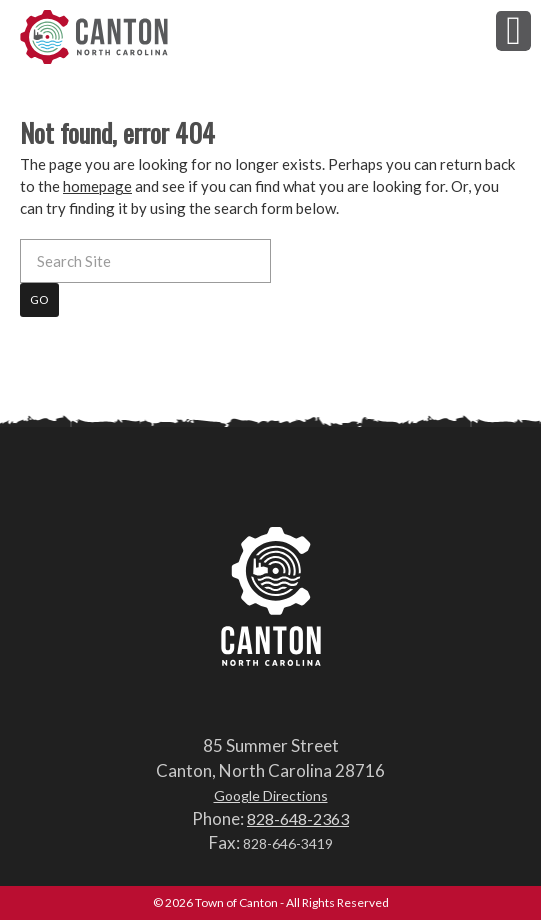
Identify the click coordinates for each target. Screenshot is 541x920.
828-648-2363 (298, 818)
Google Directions (271, 795)
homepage (97, 186)
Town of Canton (95, 37)
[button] (513, 30)
